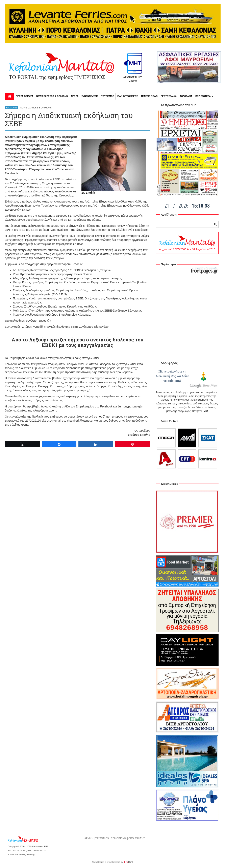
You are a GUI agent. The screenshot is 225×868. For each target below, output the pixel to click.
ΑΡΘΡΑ (75, 96)
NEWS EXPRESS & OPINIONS (52, 96)
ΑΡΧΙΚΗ (89, 838)
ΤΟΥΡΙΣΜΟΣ (108, 96)
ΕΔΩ (205, 411)
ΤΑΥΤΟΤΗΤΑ (102, 838)
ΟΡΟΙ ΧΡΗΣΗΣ (137, 838)
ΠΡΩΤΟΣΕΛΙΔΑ (168, 96)
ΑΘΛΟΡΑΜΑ (186, 96)
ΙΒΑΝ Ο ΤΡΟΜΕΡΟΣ (127, 96)
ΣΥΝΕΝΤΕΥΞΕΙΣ (90, 96)
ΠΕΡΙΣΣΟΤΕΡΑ (204, 96)
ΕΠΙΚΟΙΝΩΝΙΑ (119, 838)
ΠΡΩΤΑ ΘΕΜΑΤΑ (24, 96)
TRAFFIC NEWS (149, 96)
